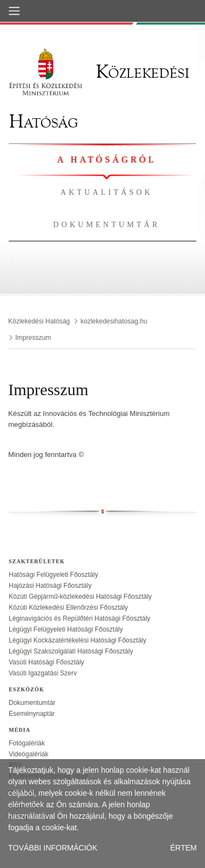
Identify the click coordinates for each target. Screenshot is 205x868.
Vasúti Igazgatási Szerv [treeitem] (43, 673)
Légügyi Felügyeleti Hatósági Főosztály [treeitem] (66, 629)
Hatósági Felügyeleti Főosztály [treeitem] (53, 575)
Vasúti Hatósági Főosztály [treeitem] (46, 662)
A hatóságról (106, 160)
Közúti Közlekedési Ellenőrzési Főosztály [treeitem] (68, 607)
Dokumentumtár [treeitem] (32, 703)
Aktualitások (107, 192)
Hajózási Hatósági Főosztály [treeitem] (50, 586)
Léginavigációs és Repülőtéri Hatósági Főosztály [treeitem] (80, 618)
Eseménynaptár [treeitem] (32, 714)
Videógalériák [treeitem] (29, 754)
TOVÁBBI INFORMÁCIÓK (53, 848)
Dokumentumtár (107, 225)
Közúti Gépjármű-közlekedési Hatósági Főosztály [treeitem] (80, 597)
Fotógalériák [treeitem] (27, 743)
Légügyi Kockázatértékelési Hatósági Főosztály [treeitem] (77, 640)
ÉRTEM (183, 848)
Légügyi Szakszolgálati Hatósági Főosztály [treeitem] (71, 651)
